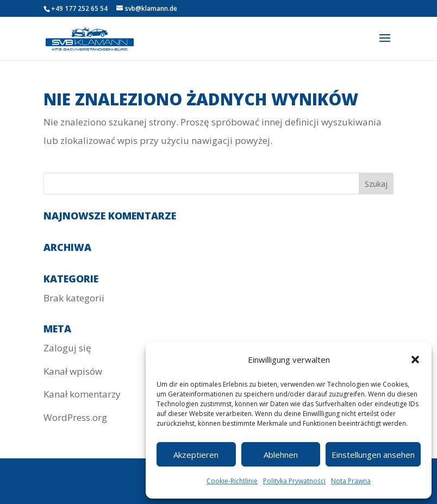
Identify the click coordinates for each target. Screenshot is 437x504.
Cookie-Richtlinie (232, 481)
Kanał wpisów (73, 371)
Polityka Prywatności (294, 481)
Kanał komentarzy (82, 394)
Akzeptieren (196, 455)
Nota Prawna (351, 481)
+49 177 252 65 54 (79, 8)
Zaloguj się (67, 348)
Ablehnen (281, 455)
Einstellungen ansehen (373, 455)
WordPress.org (75, 417)
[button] (415, 360)
